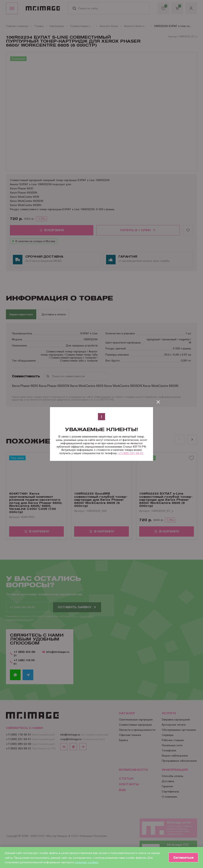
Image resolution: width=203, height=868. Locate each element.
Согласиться (183, 857)
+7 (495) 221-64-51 (131, 453)
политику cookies (86, 862)
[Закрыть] (158, 402)
